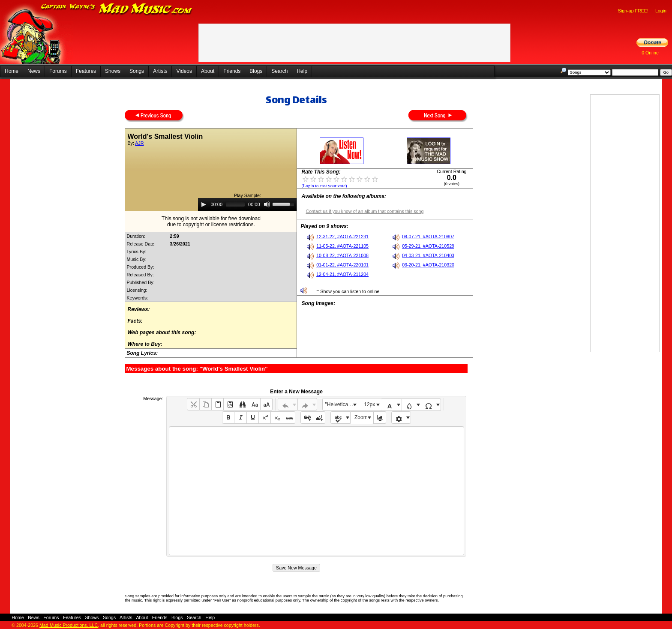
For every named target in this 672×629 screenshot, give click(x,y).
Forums (58, 71)
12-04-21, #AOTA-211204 (342, 274)
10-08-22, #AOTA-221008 (342, 255)
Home (12, 71)
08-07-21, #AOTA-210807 (428, 237)
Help (302, 71)
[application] (247, 204)
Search (279, 71)
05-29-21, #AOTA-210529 (428, 246)
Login (661, 11)
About (208, 71)
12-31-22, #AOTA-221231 (342, 237)
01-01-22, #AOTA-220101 (342, 265)
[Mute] (267, 204)
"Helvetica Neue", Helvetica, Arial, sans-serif (342, 404)
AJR (139, 143)
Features (86, 71)
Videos (184, 71)
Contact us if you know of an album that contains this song (364, 211)
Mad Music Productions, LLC (69, 625)
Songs (137, 71)
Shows (113, 71)
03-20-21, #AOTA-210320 (428, 265)
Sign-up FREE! (633, 11)
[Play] (204, 204)
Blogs (256, 71)
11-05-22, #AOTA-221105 (342, 246)
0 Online (650, 53)
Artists (160, 71)
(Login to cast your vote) (324, 186)
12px (369, 404)
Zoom (361, 417)
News (34, 71)
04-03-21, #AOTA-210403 (428, 255)
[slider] (235, 204)
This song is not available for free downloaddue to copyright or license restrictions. (211, 222)
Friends (232, 71)
